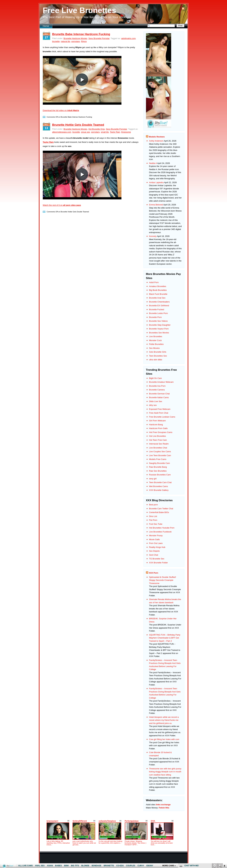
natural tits (65, 41)
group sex (85, 132)
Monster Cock (155, 340)
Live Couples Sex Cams (160, 451)
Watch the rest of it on (62, 205)
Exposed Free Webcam (160, 409)
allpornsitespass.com (62, 132)
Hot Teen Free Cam (158, 440)
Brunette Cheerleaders (159, 302)
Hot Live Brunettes (158, 436)
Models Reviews (157, 137)
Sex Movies (154, 348)
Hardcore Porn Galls (158, 428)
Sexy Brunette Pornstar (99, 38)
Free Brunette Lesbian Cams (162, 417)
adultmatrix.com (129, 38)
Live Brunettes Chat (158, 448)
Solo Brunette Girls (158, 352)
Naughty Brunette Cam (160, 463)
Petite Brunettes (156, 344)
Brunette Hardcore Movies (75, 38)
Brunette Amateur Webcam (161, 382)
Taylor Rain (115, 132)
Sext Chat (154, 555)
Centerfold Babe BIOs (159, 512)
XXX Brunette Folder (158, 563)
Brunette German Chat (159, 394)
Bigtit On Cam (156, 378)
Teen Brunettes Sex (158, 356)
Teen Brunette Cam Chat (160, 482)
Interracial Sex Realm (159, 444)
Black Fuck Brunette (158, 294)
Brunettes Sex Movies (159, 333)
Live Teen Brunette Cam (160, 455)
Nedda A (153, 163)
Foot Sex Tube (156, 524)
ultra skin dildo (156, 360)
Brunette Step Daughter (160, 325)
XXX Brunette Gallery (159, 490)
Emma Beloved (156, 205)
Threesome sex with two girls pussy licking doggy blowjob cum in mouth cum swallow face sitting (165, 772)
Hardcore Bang (156, 425)
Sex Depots (154, 551)
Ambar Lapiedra (156, 182)
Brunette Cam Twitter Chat (161, 509)
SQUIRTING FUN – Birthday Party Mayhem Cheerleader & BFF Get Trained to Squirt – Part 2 (165, 638)
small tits (105, 132)
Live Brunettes (156, 336)
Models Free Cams (158, 459)
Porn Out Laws (156, 543)
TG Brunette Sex (157, 559)
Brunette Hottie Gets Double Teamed (78, 125)
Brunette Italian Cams (159, 397)
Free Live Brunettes (80, 10)
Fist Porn (153, 520)
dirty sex (153, 405)
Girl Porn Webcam (157, 421)
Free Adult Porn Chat (159, 413)
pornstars (76, 41)
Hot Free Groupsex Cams (161, 432)
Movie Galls (154, 539)
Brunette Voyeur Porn (159, 329)
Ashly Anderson (156, 141)
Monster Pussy (156, 536)
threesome (126, 132)
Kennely (153, 236)
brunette (56, 41)
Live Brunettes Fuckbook (160, 532)
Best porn (154, 505)
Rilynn (84, 41)
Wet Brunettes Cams (159, 486)
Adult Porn (154, 282)
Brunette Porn (155, 317)
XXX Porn (153, 573)
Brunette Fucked (157, 309)
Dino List (153, 516)
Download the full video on (61, 110)
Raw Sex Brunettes (158, 471)
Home (46, 26)
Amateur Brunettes (158, 286)
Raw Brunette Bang (158, 467)
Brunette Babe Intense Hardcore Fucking (81, 34)
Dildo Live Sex (156, 401)
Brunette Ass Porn (157, 386)
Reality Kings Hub (157, 547)
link (224, 819)
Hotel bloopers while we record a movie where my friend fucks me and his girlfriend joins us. (164, 720)
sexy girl (153, 479)
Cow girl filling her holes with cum (164, 739)
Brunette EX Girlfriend (159, 306)
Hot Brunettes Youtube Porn (162, 528)
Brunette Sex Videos (158, 321)
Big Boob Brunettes (158, 290)
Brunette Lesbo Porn (158, 313)
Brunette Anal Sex (157, 298)
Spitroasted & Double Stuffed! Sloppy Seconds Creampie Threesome (163, 580)
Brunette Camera (157, 390)
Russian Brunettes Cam (160, 475)
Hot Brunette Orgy (97, 129)
